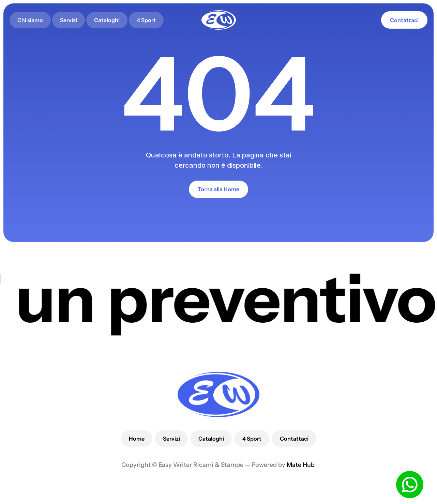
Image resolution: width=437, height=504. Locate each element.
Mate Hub (301, 465)
